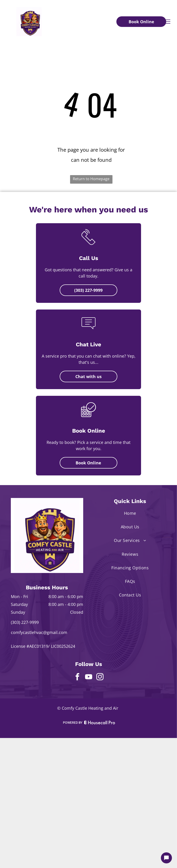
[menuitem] (130, 513)
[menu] (167, 22)
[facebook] (77, 678)
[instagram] (100, 678)
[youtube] (88, 678)
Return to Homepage (91, 179)
